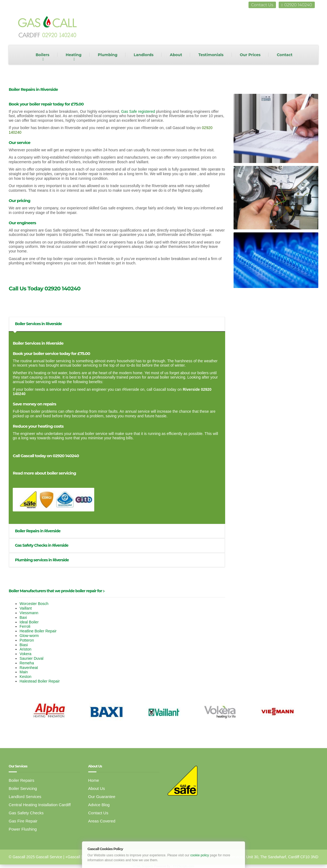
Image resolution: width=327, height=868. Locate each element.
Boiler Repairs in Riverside (37, 531)
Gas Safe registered (138, 111)
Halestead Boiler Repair (40, 681)
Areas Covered (102, 821)
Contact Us (262, 5)
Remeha (27, 663)
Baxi (23, 617)
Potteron (27, 640)
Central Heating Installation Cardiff (40, 805)
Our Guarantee (102, 797)
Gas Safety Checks (26, 813)
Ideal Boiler (29, 622)
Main (24, 672)
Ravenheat (29, 668)
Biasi (24, 645)
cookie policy (200, 855)
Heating (74, 55)
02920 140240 (297, 5)
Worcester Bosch (34, 604)
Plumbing (108, 55)
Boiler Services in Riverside (38, 324)
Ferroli (25, 626)
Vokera (26, 654)
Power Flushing (23, 829)
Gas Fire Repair (23, 821)
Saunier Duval (32, 658)
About (176, 55)
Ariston (26, 649)
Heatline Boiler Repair (38, 631)
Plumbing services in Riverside (41, 560)
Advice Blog (99, 805)
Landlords (144, 55)
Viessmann (29, 613)
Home (94, 780)
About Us (97, 788)
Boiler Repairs (21, 780)
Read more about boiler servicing (44, 473)
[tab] (117, 324)
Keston (26, 677)
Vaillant (26, 608)
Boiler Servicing (23, 788)
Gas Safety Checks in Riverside (41, 545)
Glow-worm (29, 636)
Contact (285, 55)
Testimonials (211, 55)
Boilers (43, 55)
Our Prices (250, 55)
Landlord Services (25, 797)
